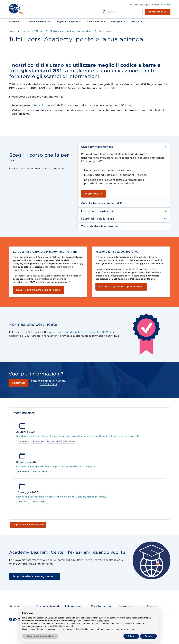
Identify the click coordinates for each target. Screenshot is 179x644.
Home (12, 31)
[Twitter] (10, 620)
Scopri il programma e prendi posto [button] (38, 290)
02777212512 (48, 384)
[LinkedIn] (15, 620)
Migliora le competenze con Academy (71, 31)
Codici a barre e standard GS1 (102, 203)
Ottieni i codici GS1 (158, 12)
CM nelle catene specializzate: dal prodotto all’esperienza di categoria (56, 466)
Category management (97, 147)
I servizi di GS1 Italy (33, 31)
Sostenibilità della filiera (97, 219)
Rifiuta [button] (131, 636)
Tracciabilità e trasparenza (99, 226)
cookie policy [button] (103, 621)
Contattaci (166, 5)
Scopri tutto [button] (93, 194)
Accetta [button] (148, 636)
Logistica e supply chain (98, 211)
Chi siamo (15, 606)
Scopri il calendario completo (28, 525)
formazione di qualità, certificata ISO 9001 (82, 332)
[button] (14, 22)
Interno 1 (37, 105)
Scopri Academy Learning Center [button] (34, 576)
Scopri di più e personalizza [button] (40, 636)
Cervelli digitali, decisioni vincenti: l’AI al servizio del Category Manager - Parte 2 (62, 497)
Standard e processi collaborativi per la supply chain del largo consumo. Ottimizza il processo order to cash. (78, 436)
